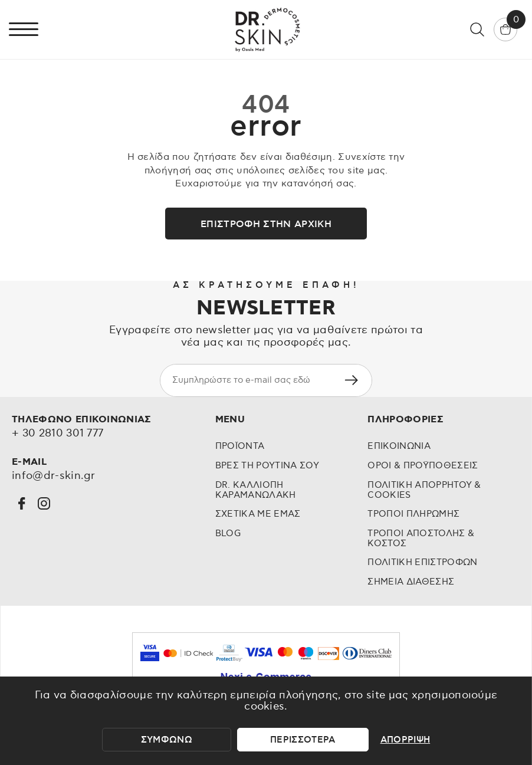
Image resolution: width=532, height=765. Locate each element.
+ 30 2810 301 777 (58, 434)
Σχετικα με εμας (258, 514)
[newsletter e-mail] (245, 380)
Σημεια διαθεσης (411, 582)
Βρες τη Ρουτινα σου (267, 466)
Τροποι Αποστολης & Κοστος (421, 539)
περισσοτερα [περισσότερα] (303, 740)
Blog (228, 533)
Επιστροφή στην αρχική (266, 224)
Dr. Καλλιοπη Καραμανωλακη (256, 490)
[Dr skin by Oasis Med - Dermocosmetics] (266, 29)
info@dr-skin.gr (54, 476)
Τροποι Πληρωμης (413, 514)
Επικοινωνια (399, 446)
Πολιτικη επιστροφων (422, 562)
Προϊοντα (240, 446)
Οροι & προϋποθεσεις (423, 466)
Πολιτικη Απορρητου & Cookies (424, 490)
